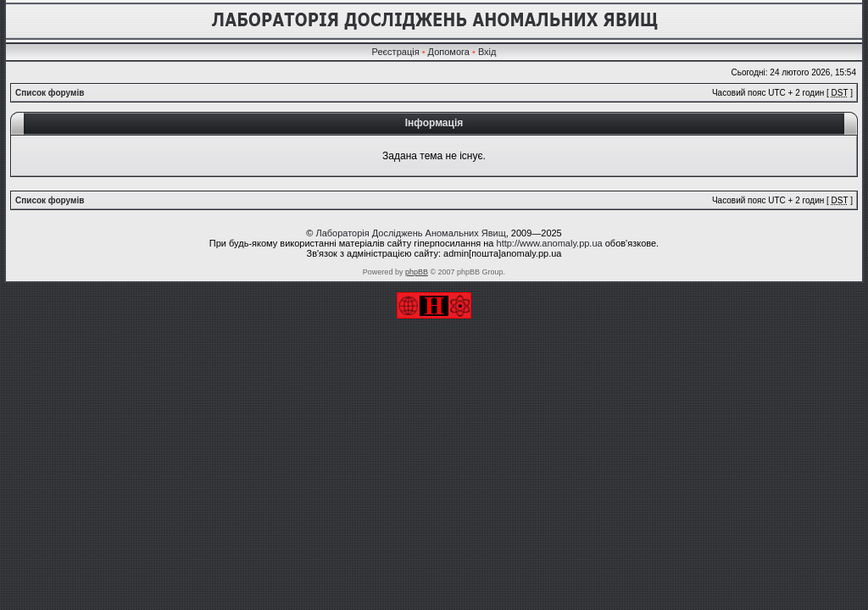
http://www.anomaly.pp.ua (550, 243)
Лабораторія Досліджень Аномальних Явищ (410, 233)
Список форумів (50, 93)
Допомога (449, 52)
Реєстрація (396, 52)
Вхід (487, 52)
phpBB (417, 272)
